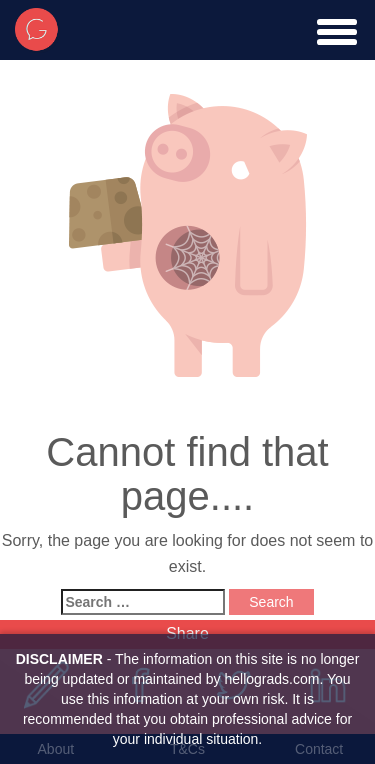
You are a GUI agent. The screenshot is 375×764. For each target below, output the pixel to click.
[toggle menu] (337, 32)
